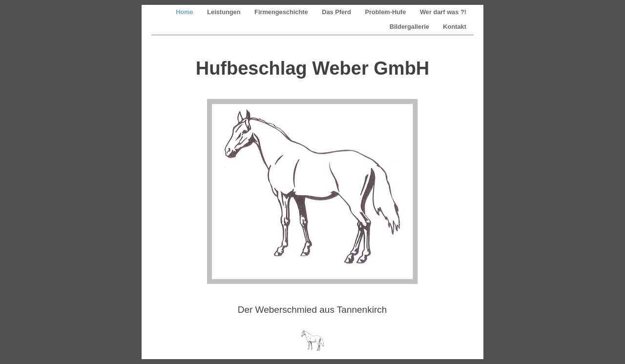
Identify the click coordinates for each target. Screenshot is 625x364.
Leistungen (225, 12)
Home (185, 12)
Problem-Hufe (386, 12)
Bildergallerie (410, 27)
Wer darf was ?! (443, 12)
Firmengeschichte (282, 12)
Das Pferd (337, 12)
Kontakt (455, 27)
